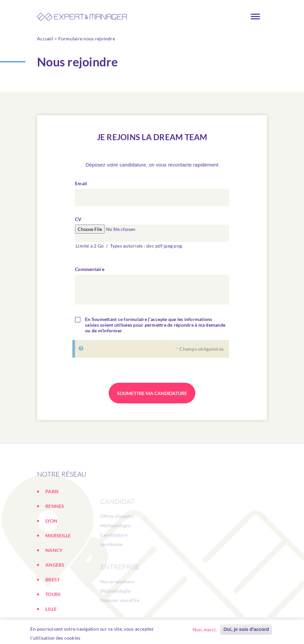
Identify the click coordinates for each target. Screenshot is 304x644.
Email (81, 186)
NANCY (54, 573)
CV (78, 222)
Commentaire (90, 272)
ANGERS (55, 588)
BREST (52, 603)
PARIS (52, 515)
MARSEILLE (58, 559)
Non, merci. (205, 630)
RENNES (55, 529)
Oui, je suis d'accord (246, 630)
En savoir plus (99, 639)
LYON (51, 544)
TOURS (53, 617)
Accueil (45, 39)
